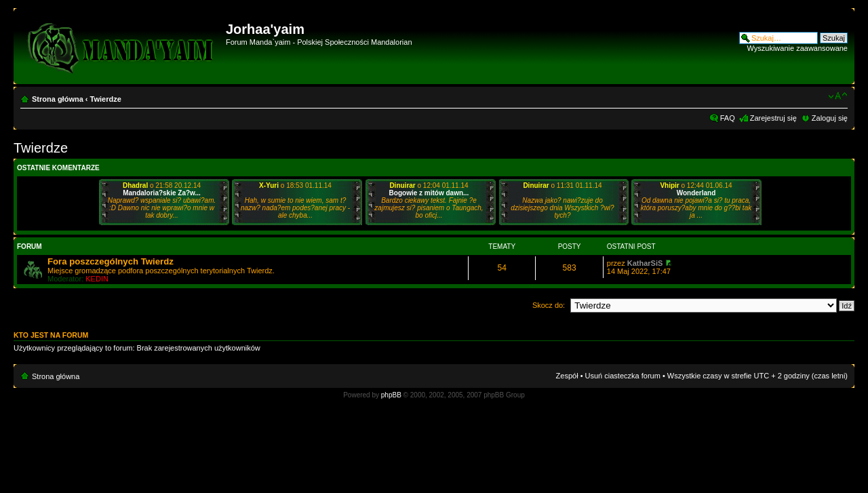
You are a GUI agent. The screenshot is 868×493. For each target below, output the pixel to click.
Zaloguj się (830, 118)
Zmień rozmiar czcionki (838, 96)
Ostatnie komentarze (58, 168)
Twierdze (106, 99)
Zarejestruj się (773, 118)
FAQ (728, 118)
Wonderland (696, 193)
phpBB (391, 395)
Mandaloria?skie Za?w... (162, 193)
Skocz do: (549, 305)
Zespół (567, 376)
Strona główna (58, 99)
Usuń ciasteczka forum (623, 376)
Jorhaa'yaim (265, 29)
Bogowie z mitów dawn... (429, 193)
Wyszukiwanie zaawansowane (797, 48)
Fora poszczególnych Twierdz (111, 261)
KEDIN (97, 279)
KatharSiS (645, 263)
